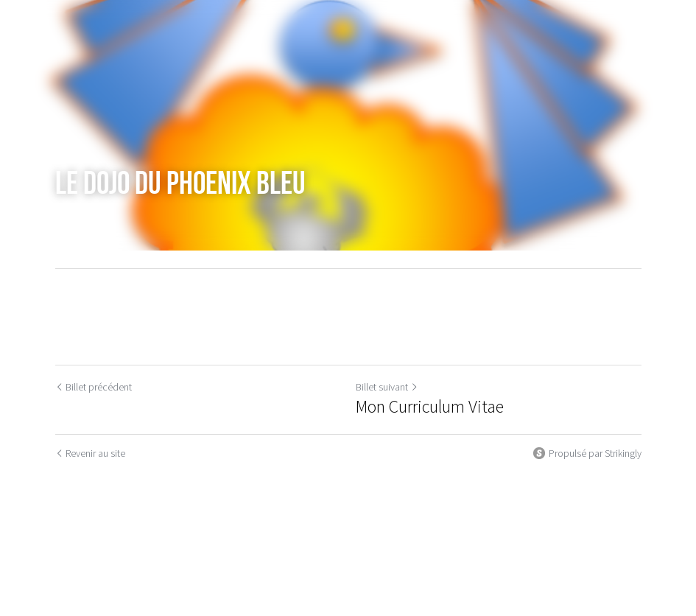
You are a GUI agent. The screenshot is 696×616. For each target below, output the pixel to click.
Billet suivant (387, 387)
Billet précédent (94, 387)
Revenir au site (90, 453)
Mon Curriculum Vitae (430, 407)
